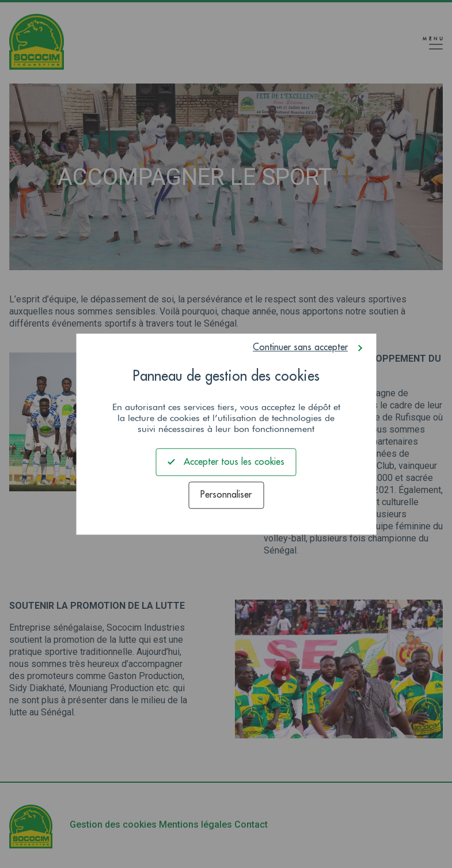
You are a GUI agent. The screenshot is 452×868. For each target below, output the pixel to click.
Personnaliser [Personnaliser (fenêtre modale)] (226, 495)
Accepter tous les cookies (226, 462)
